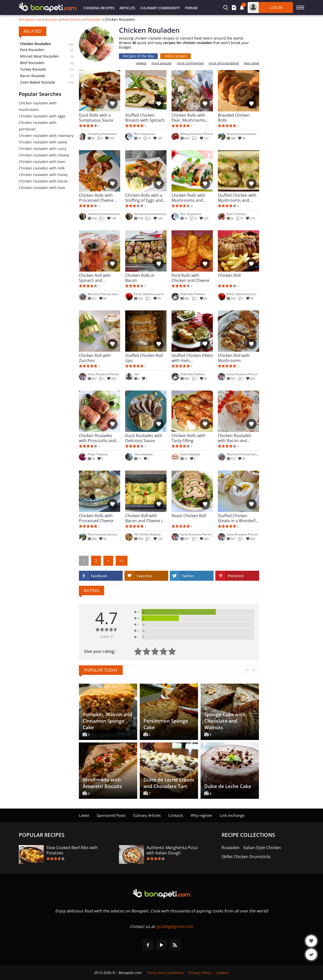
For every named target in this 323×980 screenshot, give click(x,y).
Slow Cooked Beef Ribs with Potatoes (72, 850)
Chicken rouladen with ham (42, 188)
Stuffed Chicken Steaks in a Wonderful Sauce (238, 518)
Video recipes (176, 56)
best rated (252, 63)
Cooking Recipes (99, 8)
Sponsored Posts (111, 815)
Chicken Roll (229, 275)
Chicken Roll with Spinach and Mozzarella (95, 278)
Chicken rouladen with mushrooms (38, 106)
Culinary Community (160, 8)
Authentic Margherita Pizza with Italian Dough (172, 850)
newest (141, 63)
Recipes (52, 20)
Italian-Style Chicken (262, 848)
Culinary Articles (147, 815)
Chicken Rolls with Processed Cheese (96, 518)
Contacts (176, 815)
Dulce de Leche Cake (228, 786)
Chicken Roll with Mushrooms (234, 358)
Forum (191, 8)
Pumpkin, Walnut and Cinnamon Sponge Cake (107, 721)
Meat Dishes (72, 20)
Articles (127, 8)
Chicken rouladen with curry (43, 149)
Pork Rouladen (32, 50)
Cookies (222, 973)
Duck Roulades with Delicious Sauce (144, 438)
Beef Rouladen (32, 63)
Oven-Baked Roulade (38, 82)
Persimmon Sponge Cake (166, 724)
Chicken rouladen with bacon (43, 181)
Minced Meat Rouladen (40, 56)
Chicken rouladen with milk (42, 168)
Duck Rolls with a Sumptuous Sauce (96, 118)
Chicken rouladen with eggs (42, 116)
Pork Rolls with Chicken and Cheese (190, 278)
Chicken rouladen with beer (42, 162)
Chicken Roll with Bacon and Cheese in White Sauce (145, 518)
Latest (84, 815)
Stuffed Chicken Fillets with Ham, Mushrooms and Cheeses (192, 358)
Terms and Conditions (165, 973)
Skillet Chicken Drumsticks (246, 857)
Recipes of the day (138, 56)
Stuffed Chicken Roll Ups (144, 358)
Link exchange (232, 815)
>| (122, 561)
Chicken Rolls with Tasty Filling (188, 438)
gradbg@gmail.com (175, 926)
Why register (201, 815)
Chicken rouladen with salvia (43, 142)
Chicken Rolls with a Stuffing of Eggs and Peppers (144, 198)
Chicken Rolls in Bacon (140, 278)
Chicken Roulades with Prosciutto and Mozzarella (97, 438)
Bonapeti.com (30, 20)
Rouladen (93, 20)
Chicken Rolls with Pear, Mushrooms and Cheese (188, 118)
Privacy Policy (200, 973)
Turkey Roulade (33, 69)
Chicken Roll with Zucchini (95, 358)
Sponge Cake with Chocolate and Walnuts (225, 721)
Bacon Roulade (33, 76)
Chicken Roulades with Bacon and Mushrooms (234, 438)
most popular (162, 63)
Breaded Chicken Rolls (234, 118)
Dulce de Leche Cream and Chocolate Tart (169, 783)
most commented (190, 63)
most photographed (224, 63)
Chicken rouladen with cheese (44, 155)
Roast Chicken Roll (189, 516)
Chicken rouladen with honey (43, 175)
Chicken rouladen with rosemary (46, 136)
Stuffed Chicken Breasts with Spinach (145, 118)
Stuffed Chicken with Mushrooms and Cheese (237, 198)
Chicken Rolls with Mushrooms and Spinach (188, 198)
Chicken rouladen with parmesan (38, 126)
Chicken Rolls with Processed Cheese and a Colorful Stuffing (96, 198)
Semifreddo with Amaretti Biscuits (102, 783)
